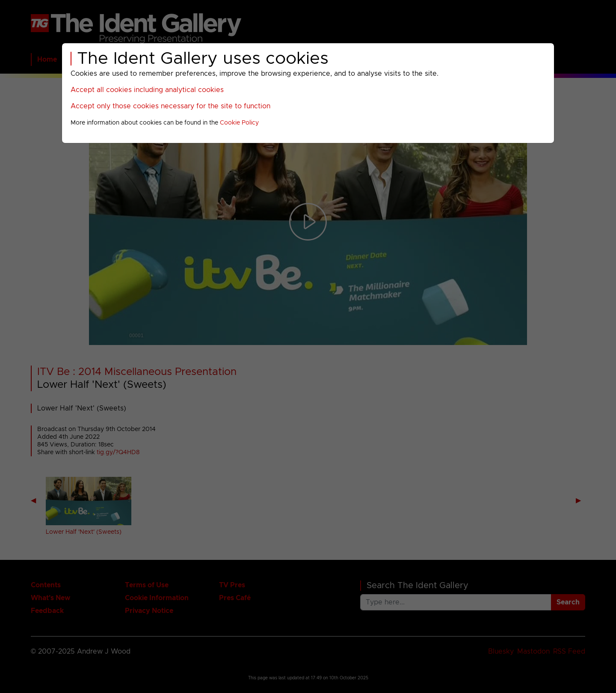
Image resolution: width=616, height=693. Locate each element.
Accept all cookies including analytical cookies (147, 90)
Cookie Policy (239, 123)
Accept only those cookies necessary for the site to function (170, 106)
